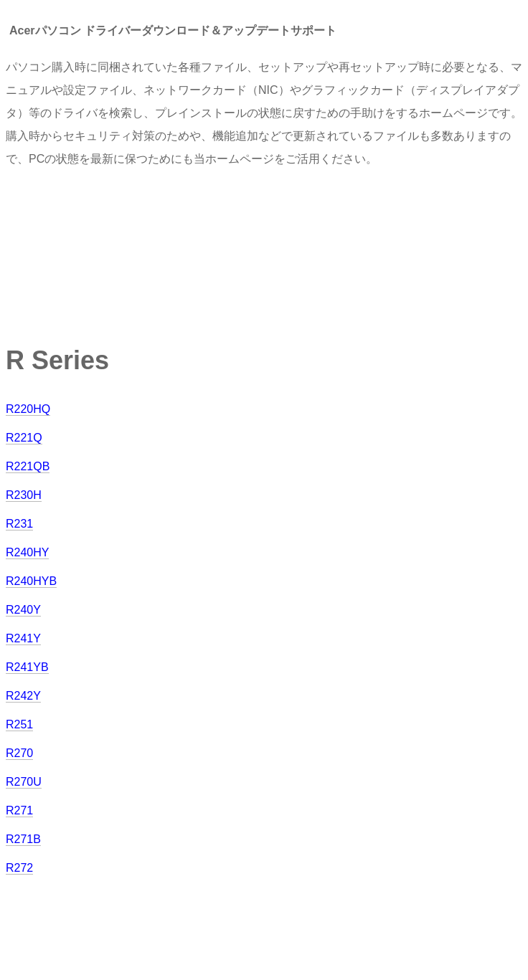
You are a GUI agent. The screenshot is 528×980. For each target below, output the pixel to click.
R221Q (24, 438)
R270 (19, 753)
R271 (19, 810)
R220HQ (28, 409)
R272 (19, 868)
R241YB (27, 667)
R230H (24, 495)
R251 (19, 724)
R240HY (27, 552)
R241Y (23, 638)
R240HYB (31, 581)
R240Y (23, 610)
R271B (23, 839)
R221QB (28, 466)
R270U (24, 782)
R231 (19, 524)
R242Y (23, 696)
